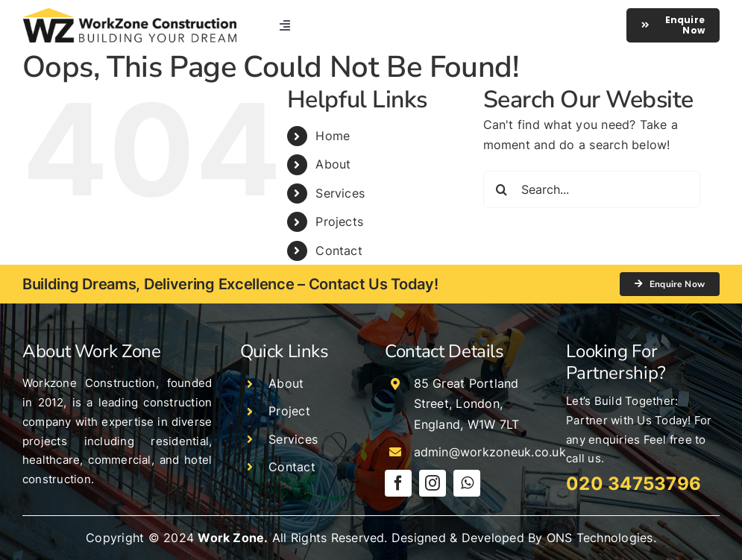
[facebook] (398, 483)
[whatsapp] (467, 483)
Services (340, 193)
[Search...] (592, 189)
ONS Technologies (600, 538)
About (333, 164)
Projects (339, 221)
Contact (339, 251)
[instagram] (433, 483)
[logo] (129, 13)
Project (289, 411)
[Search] (502, 189)
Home (333, 136)
